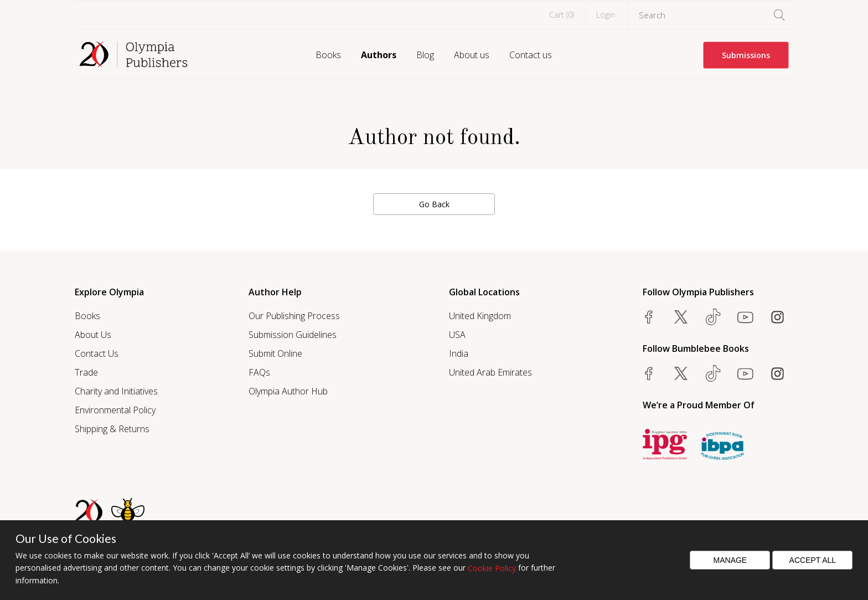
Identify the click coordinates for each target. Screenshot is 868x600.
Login (606, 15)
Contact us (531, 55)
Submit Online (275, 353)
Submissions (746, 55)
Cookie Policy (492, 568)
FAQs (259, 372)
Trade (86, 372)
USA (457, 335)
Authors (379, 55)
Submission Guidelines (293, 335)
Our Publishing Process (294, 316)
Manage (730, 560)
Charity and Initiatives (116, 391)
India (459, 353)
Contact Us (97, 353)
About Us (93, 335)
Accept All (813, 560)
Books (328, 55)
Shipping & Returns (112, 429)
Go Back (434, 204)
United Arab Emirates (490, 372)
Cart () (562, 15)
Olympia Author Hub (288, 391)
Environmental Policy (115, 410)
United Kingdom (480, 316)
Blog (425, 55)
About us (472, 55)
